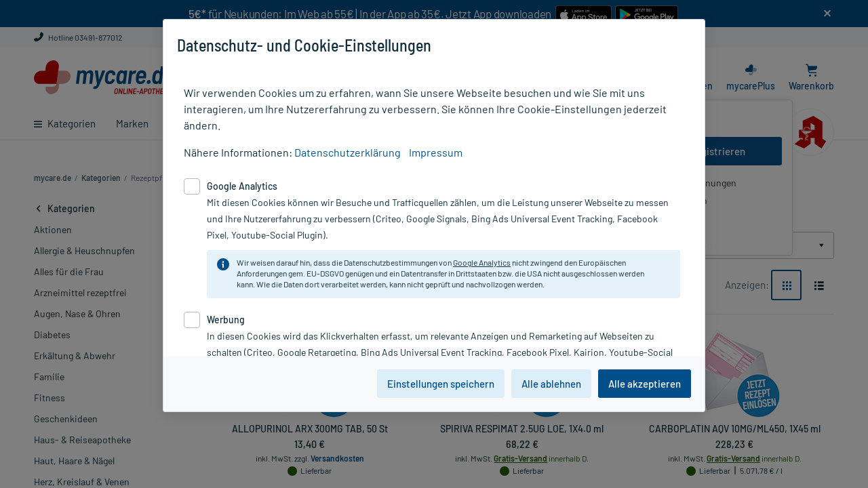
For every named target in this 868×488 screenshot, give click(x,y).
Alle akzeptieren (645, 384)
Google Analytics (482, 262)
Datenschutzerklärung (348, 152)
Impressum (436, 152)
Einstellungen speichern (441, 384)
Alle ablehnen (551, 384)
